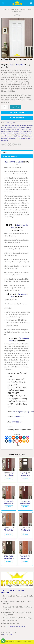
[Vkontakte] (10, 441)
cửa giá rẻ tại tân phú (14, 133)
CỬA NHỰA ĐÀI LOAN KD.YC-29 (25, 475)
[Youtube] (17, 441)
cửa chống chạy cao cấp (17, 126)
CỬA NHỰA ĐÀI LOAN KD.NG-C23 (9, 558)
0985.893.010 (17, 422)
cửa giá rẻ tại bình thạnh (25, 128)
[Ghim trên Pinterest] (16, 145)
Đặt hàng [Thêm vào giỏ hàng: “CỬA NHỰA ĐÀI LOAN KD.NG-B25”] (25, 506)
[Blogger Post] (14, 441)
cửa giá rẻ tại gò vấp (7, 129)
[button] (3, 3)
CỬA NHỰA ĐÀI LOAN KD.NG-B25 (25, 502)
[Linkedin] (17, 437)
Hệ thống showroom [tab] (10, 156)
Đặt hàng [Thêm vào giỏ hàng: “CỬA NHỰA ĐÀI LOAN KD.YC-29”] (25, 479)
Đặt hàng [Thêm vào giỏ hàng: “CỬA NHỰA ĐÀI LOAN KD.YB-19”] (25, 534)
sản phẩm (15, 9)
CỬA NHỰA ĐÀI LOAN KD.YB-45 (9, 475)
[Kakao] (24, 441)
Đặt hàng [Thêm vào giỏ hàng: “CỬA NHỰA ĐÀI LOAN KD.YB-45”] (9, 479)
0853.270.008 (8, 635)
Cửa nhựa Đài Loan (12, 123)
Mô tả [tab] (5, 152)
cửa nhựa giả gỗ (13, 135)
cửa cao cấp (7, 126)
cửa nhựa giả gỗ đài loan (11, 137)
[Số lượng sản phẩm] (5, 107)
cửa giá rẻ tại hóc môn (18, 129)
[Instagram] (27, 437)
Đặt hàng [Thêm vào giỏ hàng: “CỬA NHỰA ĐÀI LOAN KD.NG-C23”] (9, 562)
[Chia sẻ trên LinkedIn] (19, 145)
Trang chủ (6, 9)
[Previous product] (19, 14)
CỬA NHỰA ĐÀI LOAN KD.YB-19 (25, 530)
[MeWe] (24, 437)
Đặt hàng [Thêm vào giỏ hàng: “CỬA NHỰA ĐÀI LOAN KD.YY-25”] (9, 506)
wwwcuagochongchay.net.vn (15, 627)
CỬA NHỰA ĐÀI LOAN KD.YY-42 (9, 530)
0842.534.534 (19, 417)
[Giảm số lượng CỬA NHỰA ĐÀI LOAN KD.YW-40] (2, 107)
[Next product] (15, 14)
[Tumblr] (7, 441)
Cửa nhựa (23, 9)
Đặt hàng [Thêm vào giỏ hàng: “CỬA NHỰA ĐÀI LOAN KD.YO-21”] (25, 562)
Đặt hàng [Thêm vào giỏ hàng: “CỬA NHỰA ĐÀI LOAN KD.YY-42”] (9, 534)
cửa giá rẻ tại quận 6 (11, 131)
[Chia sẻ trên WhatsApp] (3, 145)
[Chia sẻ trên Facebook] (6, 145)
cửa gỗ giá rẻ (5, 135)
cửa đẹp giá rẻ (9, 128)
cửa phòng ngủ (13, 139)
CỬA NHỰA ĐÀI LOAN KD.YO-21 (25, 558)
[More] (27, 441)
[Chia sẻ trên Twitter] (9, 145)
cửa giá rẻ (16, 128)
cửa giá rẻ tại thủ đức (25, 133)
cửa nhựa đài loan (17, 65)
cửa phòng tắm (21, 139)
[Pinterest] (20, 437)
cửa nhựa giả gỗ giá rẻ (24, 137)
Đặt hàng (16, 107)
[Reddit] (14, 437)
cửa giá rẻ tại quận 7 (23, 131)
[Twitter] (10, 437)
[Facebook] (7, 437)
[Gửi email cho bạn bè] (13, 145)
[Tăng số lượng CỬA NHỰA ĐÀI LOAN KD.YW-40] (7, 107)
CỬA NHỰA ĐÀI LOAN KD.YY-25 (9, 502)
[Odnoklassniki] (20, 441)
